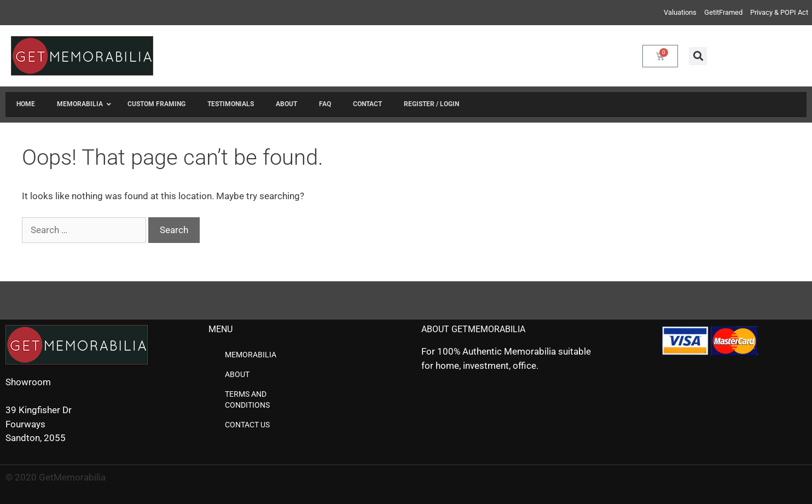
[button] (698, 56)
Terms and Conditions (247, 399)
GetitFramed (723, 12)
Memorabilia (251, 355)
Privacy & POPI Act (779, 12)
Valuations (680, 12)
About (237, 374)
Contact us (247, 425)
